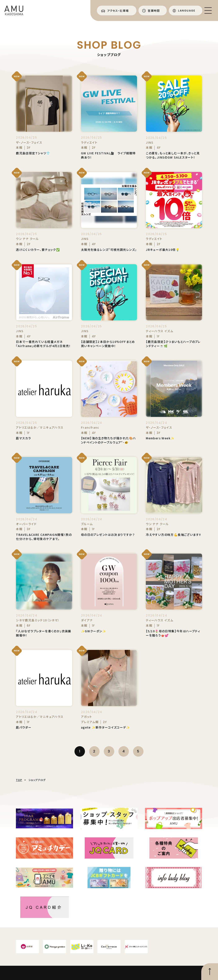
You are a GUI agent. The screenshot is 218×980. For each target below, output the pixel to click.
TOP (19, 780)
